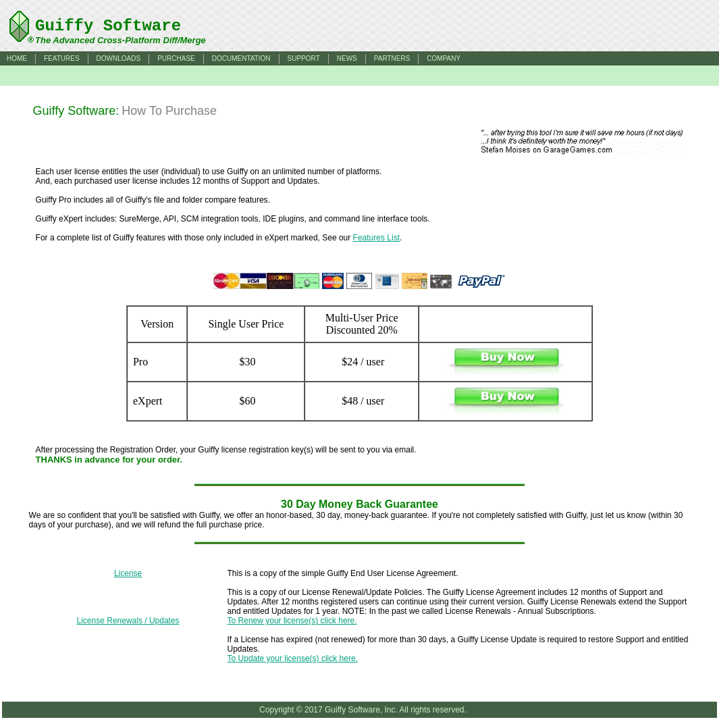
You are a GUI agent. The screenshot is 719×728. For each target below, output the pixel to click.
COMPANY (444, 58)
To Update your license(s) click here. (293, 658)
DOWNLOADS (119, 58)
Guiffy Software (108, 26)
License (128, 573)
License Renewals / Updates (128, 621)
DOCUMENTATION (241, 58)
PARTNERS (392, 58)
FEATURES (62, 58)
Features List (376, 238)
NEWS (347, 58)
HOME (17, 58)
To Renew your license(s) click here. (292, 621)
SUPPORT (304, 58)
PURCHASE (176, 58)
